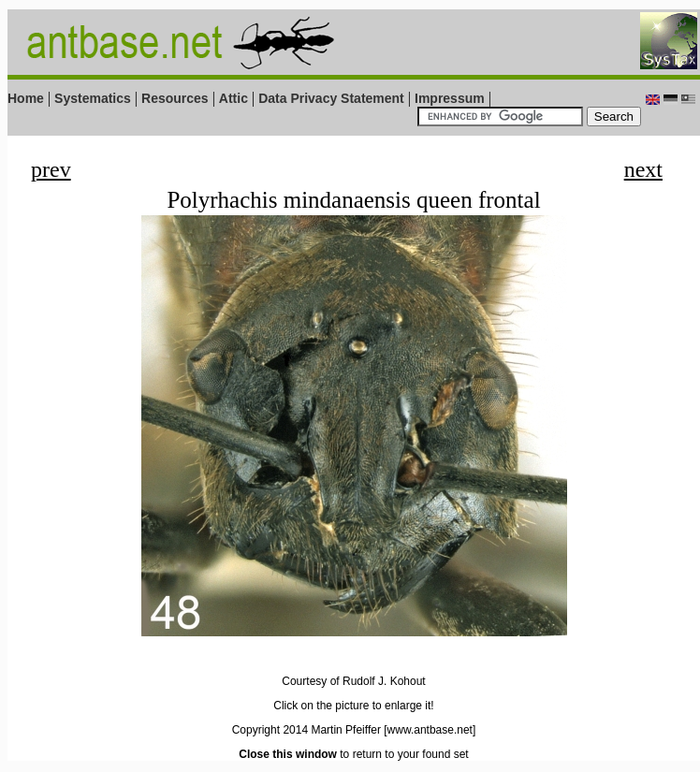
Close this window (288, 754)
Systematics (93, 98)
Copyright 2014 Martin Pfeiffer (306, 730)
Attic (233, 98)
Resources (175, 98)
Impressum (450, 98)
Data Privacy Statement (331, 98)
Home (26, 98)
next (643, 169)
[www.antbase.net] (430, 730)
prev (51, 169)
